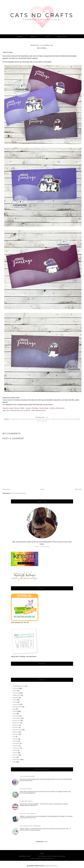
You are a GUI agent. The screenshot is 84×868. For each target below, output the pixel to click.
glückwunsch (16, 723)
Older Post (78, 489)
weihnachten (68, 419)
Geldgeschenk (17, 695)
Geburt (15, 691)
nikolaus (15, 750)
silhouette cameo (42, 419)
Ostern (15, 700)
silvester (15, 753)
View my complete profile (42, 547)
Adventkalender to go (19, 686)
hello (14, 737)
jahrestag (15, 741)
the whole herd (26, 789)
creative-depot (27, 419)
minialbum (16, 746)
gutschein (15, 732)
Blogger (45, 842)
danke (14, 714)
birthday (15, 711)
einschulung (16, 716)
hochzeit (15, 739)
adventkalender (17, 707)
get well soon (16, 721)
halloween (16, 734)
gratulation (16, 727)
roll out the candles (28, 814)
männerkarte (16, 748)
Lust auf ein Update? (27, 776)
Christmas (15, 419)
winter (14, 762)
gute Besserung (17, 730)
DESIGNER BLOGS (51, 866)
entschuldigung (17, 718)
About (34, 36)
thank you (15, 755)
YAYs (48, 36)
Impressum (25, 856)
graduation (16, 725)
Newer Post (6, 489)
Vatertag (15, 702)
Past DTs (63, 36)
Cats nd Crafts (42, 15)
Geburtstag (16, 693)
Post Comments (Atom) (19, 493)
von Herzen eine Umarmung (30, 826)
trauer (14, 757)
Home (20, 36)
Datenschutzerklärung (52, 856)
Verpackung (56, 419)
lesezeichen (16, 743)
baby (14, 709)
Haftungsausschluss (42, 859)
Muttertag (15, 698)
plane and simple (26, 801)
